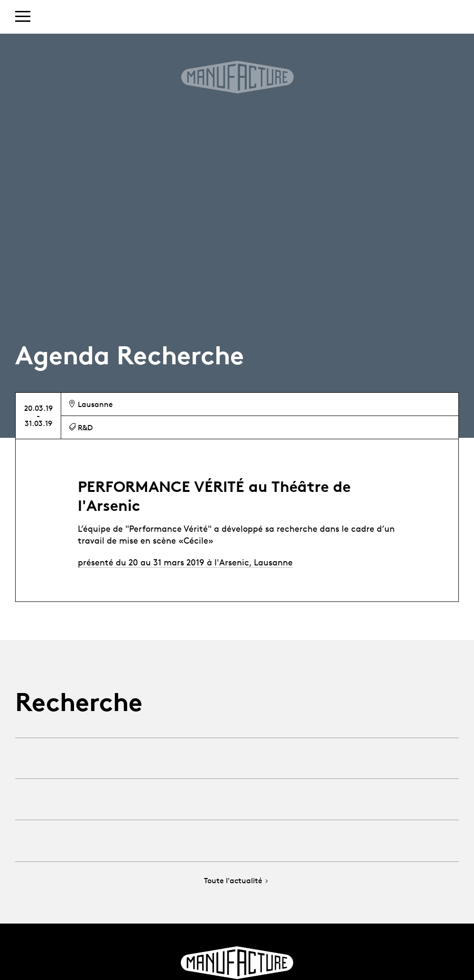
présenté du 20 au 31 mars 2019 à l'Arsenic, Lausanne (185, 562)
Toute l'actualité (237, 881)
